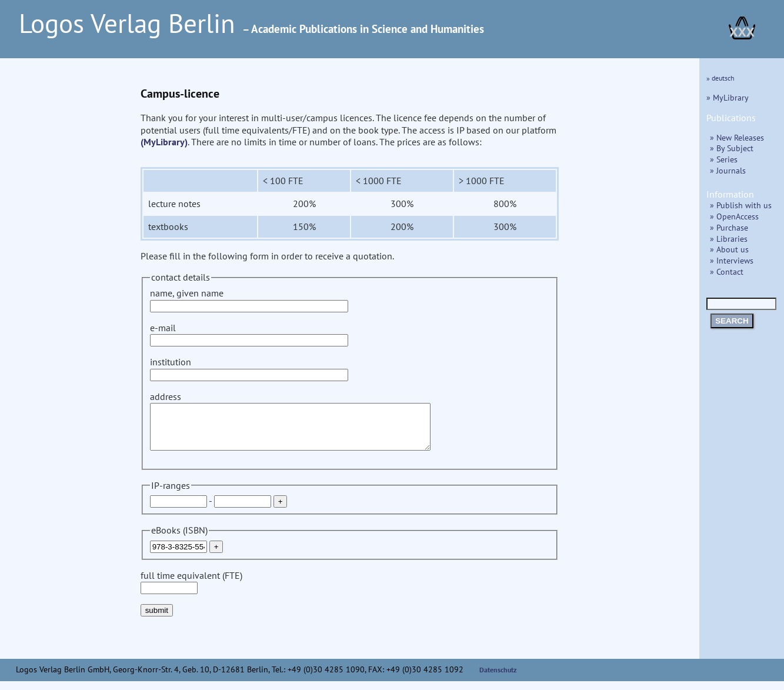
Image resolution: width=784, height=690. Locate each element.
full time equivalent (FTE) (191, 590)
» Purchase (729, 227)
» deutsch (720, 78)
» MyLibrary (728, 97)
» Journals (728, 170)
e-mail (249, 334)
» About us (729, 249)
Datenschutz (498, 679)
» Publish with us (741, 205)
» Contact (727, 271)
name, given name (249, 299)
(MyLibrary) (164, 142)
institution (249, 368)
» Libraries (729, 239)
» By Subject (732, 148)
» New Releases (737, 137)
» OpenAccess (734, 216)
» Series (724, 159)
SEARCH (732, 321)
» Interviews (732, 260)
